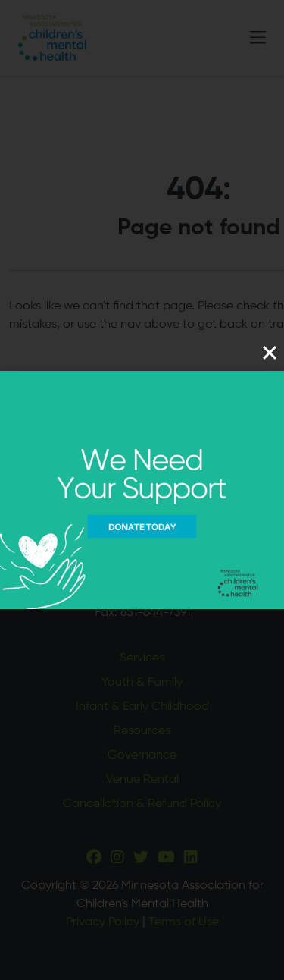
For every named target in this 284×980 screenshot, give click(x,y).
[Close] (270, 353)
